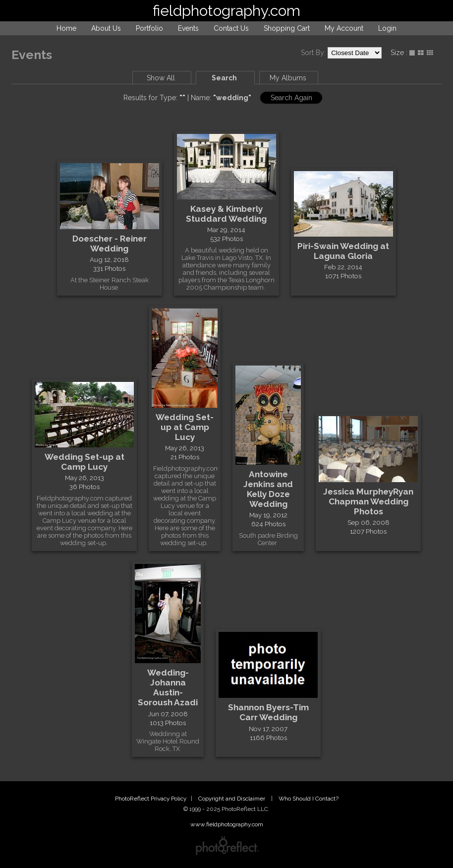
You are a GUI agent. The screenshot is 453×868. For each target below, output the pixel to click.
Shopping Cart (287, 28)
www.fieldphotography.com (227, 824)
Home (66, 28)
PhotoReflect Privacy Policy (151, 799)
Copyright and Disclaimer (232, 799)
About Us (106, 28)
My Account (344, 28)
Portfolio (149, 28)
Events (188, 28)
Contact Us (231, 28)
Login (387, 28)
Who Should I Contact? (309, 799)
